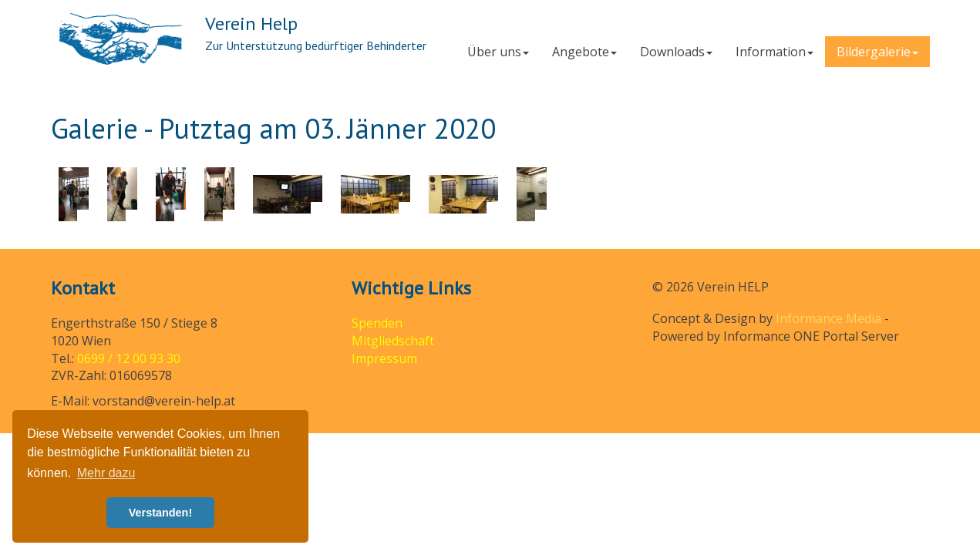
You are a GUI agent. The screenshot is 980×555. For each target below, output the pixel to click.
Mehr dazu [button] (106, 473)
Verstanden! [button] (160, 513)
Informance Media (828, 318)
